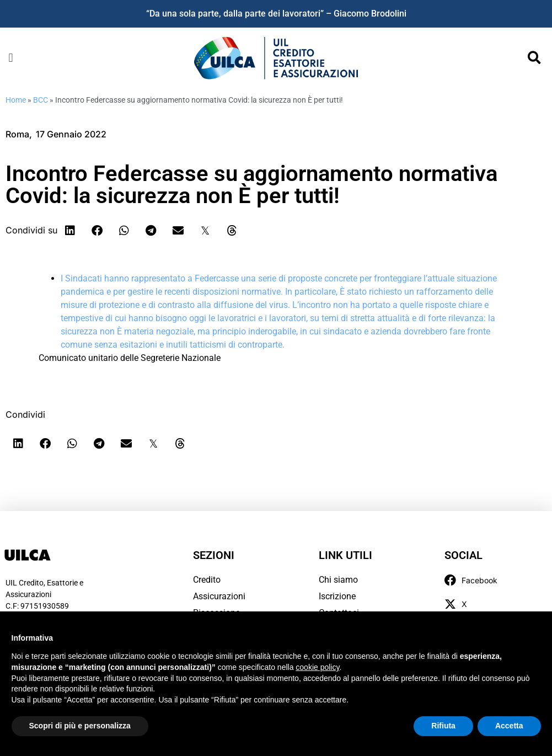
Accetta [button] (509, 726)
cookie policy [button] (317, 667)
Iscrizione (337, 596)
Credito (207, 580)
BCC (41, 100)
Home (16, 100)
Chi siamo (338, 580)
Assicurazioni (219, 596)
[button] (11, 58)
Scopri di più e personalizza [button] (80, 726)
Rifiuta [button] (443, 726)
